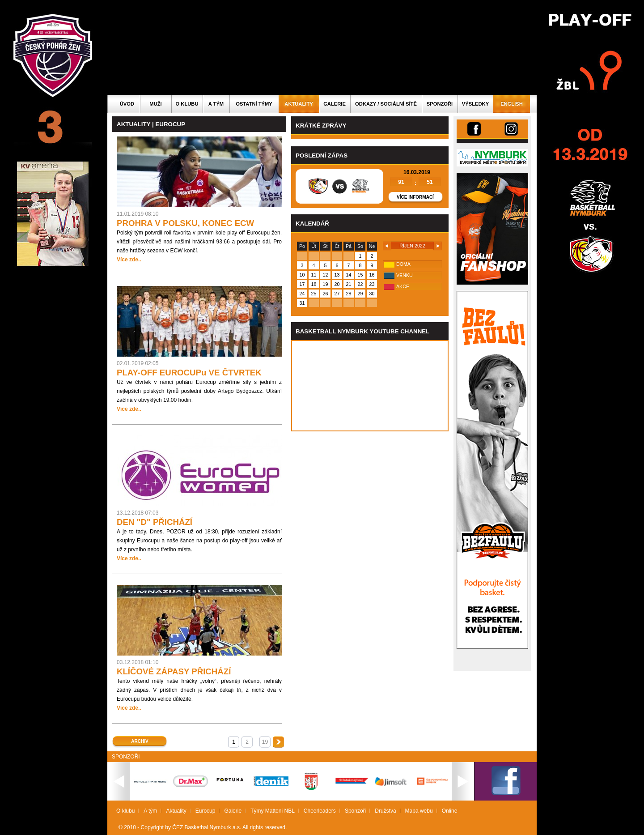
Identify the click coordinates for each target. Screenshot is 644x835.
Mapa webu (419, 811)
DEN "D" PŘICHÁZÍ (155, 522)
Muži (155, 104)
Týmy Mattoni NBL (273, 811)
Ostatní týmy (254, 104)
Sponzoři (440, 104)
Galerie (335, 104)
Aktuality (299, 104)
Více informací (415, 197)
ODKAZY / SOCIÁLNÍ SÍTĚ (386, 104)
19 (265, 742)
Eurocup (205, 811)
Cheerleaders (320, 811)
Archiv (140, 741)
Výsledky (475, 104)
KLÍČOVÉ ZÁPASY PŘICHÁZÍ (174, 671)
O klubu (187, 104)
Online (450, 811)
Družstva (385, 811)
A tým (216, 104)
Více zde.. (129, 260)
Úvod (127, 104)
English (512, 104)
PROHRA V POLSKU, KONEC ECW (185, 223)
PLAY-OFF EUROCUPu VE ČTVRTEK (189, 373)
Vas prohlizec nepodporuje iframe (370, 386)
